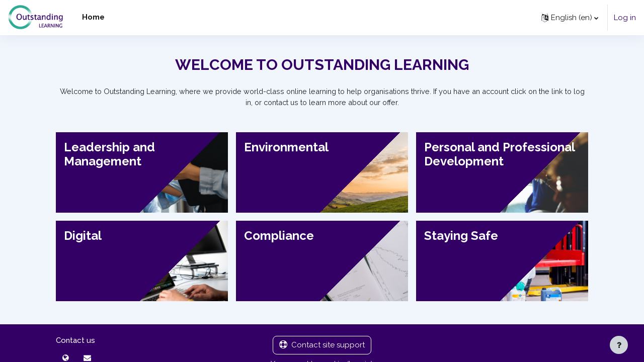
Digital (83, 236)
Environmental (286, 148)
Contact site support (322, 346)
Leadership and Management (109, 155)
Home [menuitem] (93, 17)
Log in (625, 18)
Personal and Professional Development (500, 155)
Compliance (279, 236)
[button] (570, 18)
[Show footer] (619, 345)
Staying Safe (461, 236)
